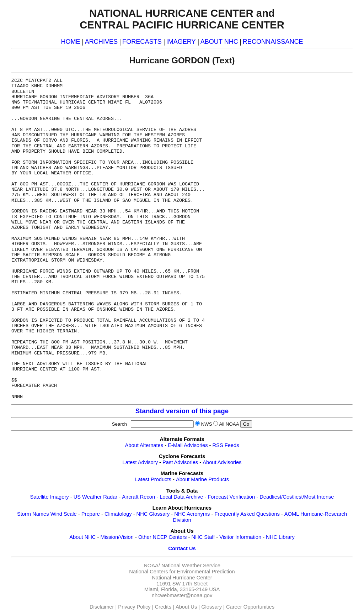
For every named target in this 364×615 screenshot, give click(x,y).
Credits (163, 607)
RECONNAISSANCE (273, 42)
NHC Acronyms (192, 514)
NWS (206, 424)
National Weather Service (191, 566)
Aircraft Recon (138, 497)
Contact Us (182, 548)
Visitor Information (240, 537)
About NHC (82, 537)
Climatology (118, 514)
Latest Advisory (140, 462)
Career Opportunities (250, 607)
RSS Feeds (226, 445)
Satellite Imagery (49, 497)
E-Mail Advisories (188, 445)
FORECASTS (142, 42)
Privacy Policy (134, 607)
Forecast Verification (231, 497)
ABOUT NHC (219, 42)
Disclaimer (102, 607)
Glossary (212, 607)
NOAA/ (152, 566)
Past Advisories (180, 462)
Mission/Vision (117, 537)
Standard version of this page (182, 411)
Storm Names (33, 514)
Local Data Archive (181, 497)
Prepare (91, 514)
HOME (70, 42)
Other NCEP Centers (163, 537)
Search (121, 424)
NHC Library (280, 537)
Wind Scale (64, 514)
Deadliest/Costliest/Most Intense (297, 497)
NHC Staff (203, 537)
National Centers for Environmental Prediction (182, 572)
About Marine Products (202, 479)
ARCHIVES (101, 42)
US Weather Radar (96, 497)
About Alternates (144, 445)
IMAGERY (181, 42)
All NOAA (229, 424)
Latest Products (153, 479)
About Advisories (222, 462)
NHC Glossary (153, 514)
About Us (186, 607)
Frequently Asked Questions (247, 514)
